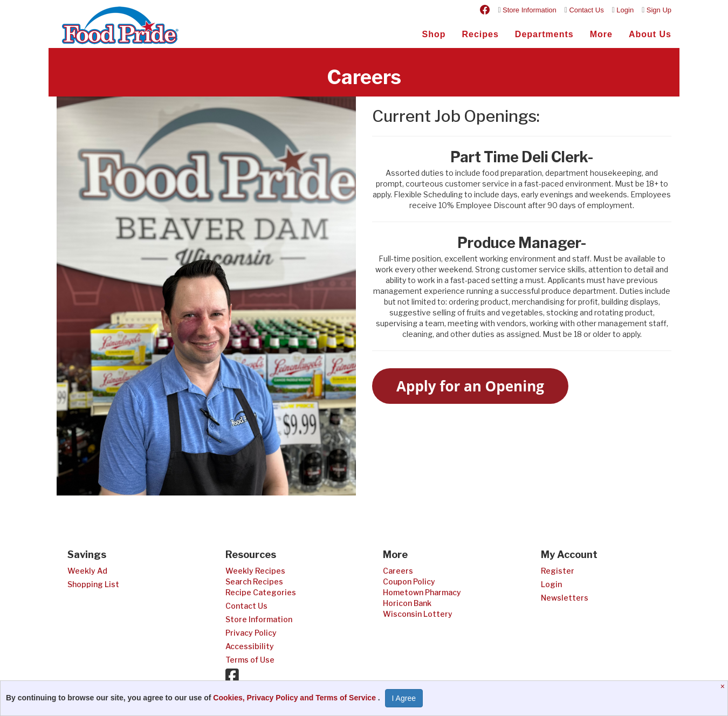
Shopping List (93, 584)
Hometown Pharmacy (422, 592)
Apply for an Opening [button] (470, 386)
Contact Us (586, 10)
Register (558, 571)
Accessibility (250, 646)
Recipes (480, 34)
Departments (544, 34)
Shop (434, 34)
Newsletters (565, 598)
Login (625, 10)
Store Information (530, 10)
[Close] (724, 686)
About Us (650, 34)
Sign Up (659, 10)
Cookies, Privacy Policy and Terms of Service (296, 698)
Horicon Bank (407, 603)
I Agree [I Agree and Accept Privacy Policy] (404, 698)
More (601, 34)
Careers (398, 571)
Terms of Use (250, 660)
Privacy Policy (251, 633)
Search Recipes (254, 581)
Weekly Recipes (255, 571)
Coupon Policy (409, 581)
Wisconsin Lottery (418, 614)
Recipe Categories (261, 592)
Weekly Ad (87, 571)
